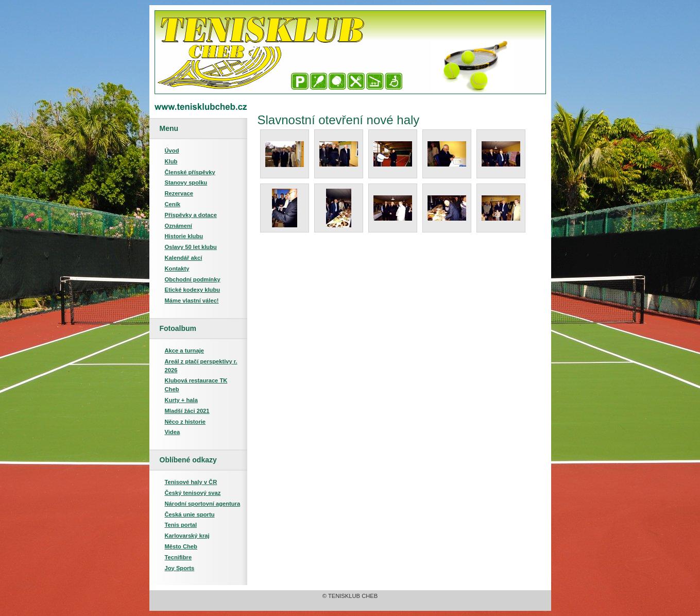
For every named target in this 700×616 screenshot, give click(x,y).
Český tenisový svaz (193, 493)
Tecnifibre (178, 557)
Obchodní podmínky (193, 279)
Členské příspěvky (190, 172)
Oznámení (178, 226)
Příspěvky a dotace (191, 215)
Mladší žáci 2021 (187, 411)
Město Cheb (181, 546)
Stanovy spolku (186, 182)
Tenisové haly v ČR (191, 482)
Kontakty (177, 269)
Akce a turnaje (184, 351)
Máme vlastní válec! (192, 301)
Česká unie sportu (190, 514)
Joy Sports (180, 568)
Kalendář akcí (184, 258)
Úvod (172, 151)
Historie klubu (184, 236)
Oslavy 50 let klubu (191, 247)
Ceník (173, 204)
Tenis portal (181, 525)
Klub (171, 161)
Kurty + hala (181, 400)
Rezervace (179, 193)
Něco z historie (185, 422)
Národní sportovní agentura (203, 504)
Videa (173, 432)
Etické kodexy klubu (193, 290)
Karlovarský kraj (187, 536)
